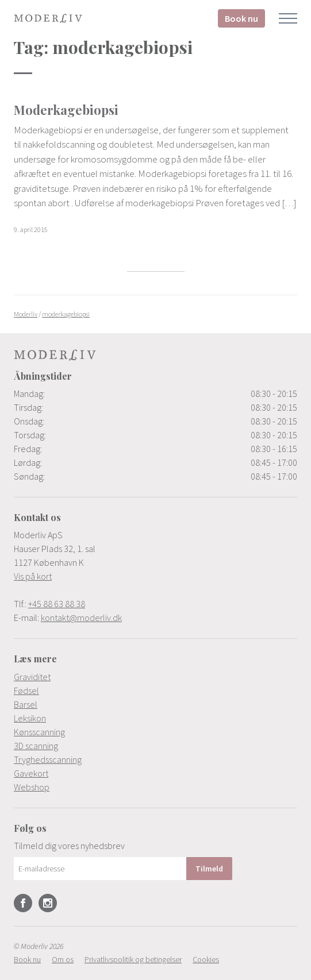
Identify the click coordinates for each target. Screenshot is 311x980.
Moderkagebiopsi (66, 110)
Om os (63, 959)
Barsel (26, 704)
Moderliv (48, 18)
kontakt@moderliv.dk (81, 618)
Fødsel (26, 690)
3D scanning (36, 746)
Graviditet (32, 677)
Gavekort (31, 773)
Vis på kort (33, 576)
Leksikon (30, 718)
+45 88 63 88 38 (57, 604)
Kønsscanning (39, 732)
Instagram (48, 903)
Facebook (23, 903)
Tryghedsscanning (48, 759)
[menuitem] (155, 677)
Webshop (32, 787)
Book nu (241, 18)
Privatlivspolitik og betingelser (133, 959)
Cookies (206, 959)
